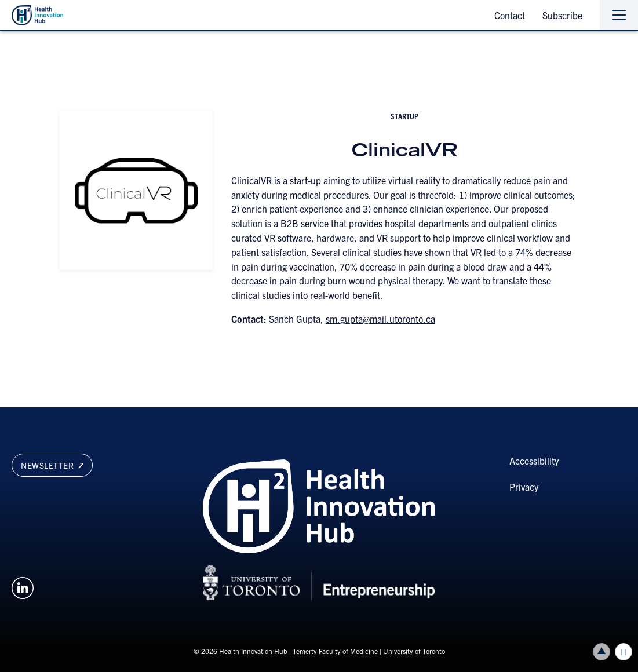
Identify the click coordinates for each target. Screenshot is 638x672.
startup (404, 116)
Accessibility (534, 461)
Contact (510, 15)
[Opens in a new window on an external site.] (23, 586)
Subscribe (562, 15)
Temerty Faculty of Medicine (335, 651)
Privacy (524, 487)
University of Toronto (414, 651)
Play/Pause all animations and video (624, 652)
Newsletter (52, 465)
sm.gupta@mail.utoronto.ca (380, 319)
